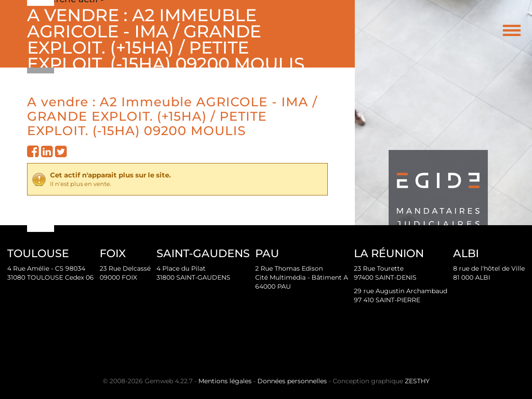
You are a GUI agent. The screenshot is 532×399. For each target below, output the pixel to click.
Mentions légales (225, 381)
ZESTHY (417, 381)
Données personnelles (292, 381)
